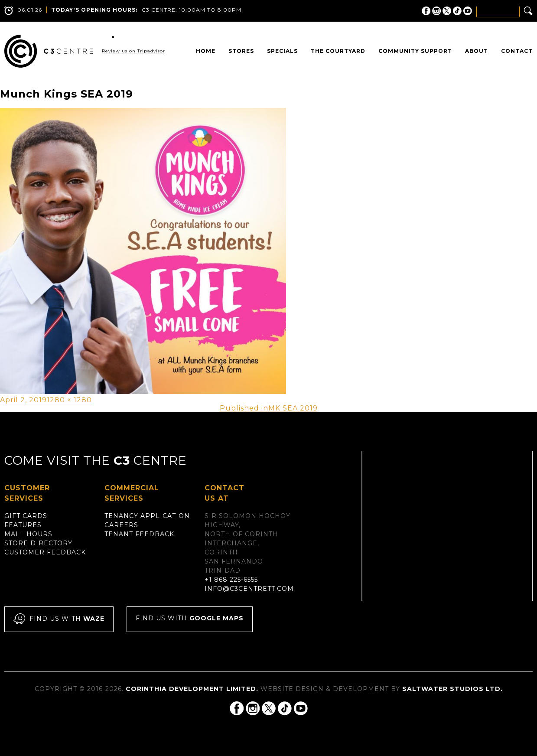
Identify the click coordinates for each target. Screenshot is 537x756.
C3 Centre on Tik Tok (457, 11)
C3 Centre (49, 51)
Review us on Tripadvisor (133, 51)
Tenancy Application (147, 516)
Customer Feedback (45, 552)
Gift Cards (26, 516)
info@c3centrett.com (249, 589)
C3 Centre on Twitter (447, 11)
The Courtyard (338, 51)
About (477, 51)
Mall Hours (28, 534)
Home (206, 51)
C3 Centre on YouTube (468, 11)
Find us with (59, 619)
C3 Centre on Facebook (426, 11)
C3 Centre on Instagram (436, 11)
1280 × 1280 (69, 400)
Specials (282, 51)
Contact (517, 51)
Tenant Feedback (139, 534)
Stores (241, 51)
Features (23, 525)
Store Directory (38, 543)
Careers (121, 525)
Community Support (415, 51)
